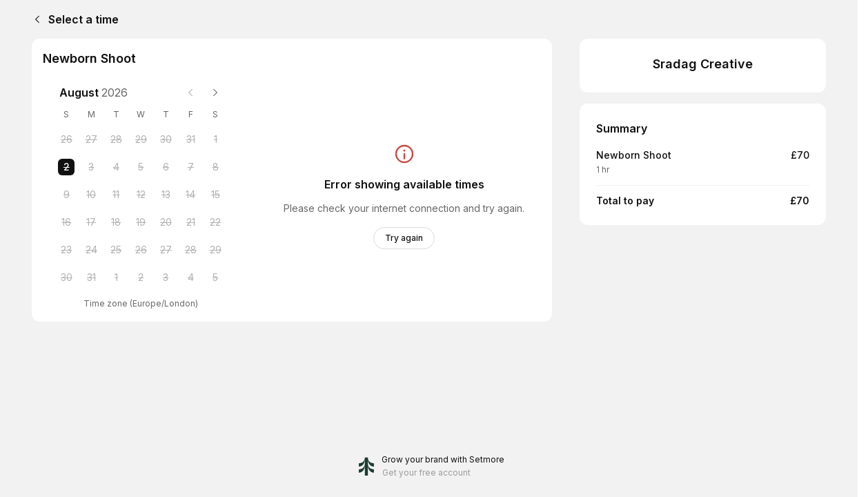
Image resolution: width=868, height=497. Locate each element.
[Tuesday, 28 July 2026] (116, 139)
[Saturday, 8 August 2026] (215, 167)
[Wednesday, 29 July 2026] (141, 139)
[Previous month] (190, 92)
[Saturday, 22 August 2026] (215, 222)
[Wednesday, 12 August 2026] (141, 195)
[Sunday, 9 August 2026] (66, 195)
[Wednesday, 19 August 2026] (141, 222)
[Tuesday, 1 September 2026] (116, 277)
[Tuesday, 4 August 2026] (116, 167)
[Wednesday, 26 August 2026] (141, 250)
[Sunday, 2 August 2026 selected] (66, 167)
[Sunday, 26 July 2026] (66, 139)
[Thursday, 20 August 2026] (166, 222)
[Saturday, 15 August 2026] (215, 195)
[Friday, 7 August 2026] (190, 167)
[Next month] (215, 92)
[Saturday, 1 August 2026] (215, 139)
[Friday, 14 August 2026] (190, 195)
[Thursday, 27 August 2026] (166, 250)
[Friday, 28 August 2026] (190, 250)
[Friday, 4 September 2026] (190, 277)
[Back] (34, 19)
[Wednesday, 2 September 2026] (141, 277)
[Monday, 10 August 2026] (91, 195)
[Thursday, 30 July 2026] (166, 139)
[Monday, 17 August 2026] (91, 222)
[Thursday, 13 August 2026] (166, 195)
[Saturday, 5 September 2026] (215, 277)
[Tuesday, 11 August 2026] (116, 195)
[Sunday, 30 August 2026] (66, 277)
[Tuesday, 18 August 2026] (116, 222)
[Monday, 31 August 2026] (91, 277)
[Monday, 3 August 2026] (91, 167)
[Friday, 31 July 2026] (190, 139)
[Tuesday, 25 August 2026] (116, 250)
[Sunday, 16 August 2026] (66, 222)
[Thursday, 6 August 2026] (166, 167)
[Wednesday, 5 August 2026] (141, 167)
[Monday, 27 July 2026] (91, 139)
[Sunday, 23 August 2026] (66, 250)
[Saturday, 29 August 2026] (215, 250)
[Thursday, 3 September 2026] (166, 277)
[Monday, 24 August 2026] (91, 250)
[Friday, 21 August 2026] (190, 222)
